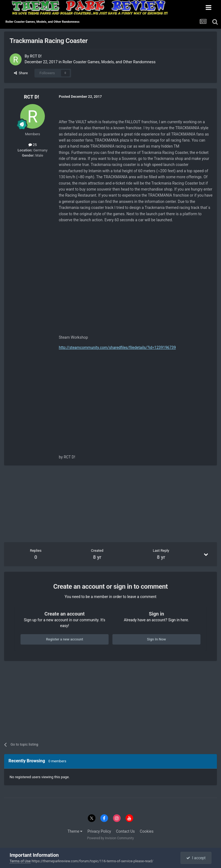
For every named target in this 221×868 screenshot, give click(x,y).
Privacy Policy (99, 831)
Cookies (147, 831)
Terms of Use (20, 861)
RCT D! (36, 56)
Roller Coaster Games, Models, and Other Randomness (109, 62)
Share (21, 73)
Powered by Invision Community (111, 838)
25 (33, 145)
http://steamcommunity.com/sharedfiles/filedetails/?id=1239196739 (117, 347)
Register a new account (65, 639)
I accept (196, 858)
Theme (75, 831)
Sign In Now (156, 639)
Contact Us (125, 831)
